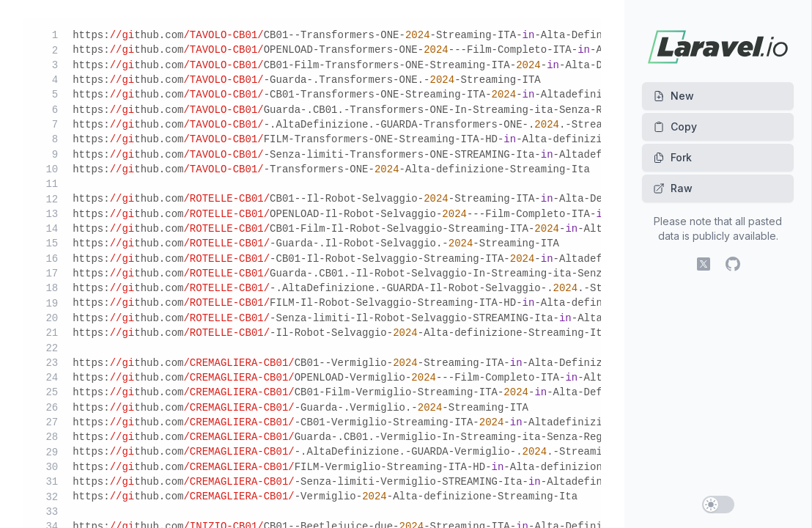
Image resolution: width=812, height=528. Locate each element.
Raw (673, 188)
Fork (672, 157)
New (673, 96)
